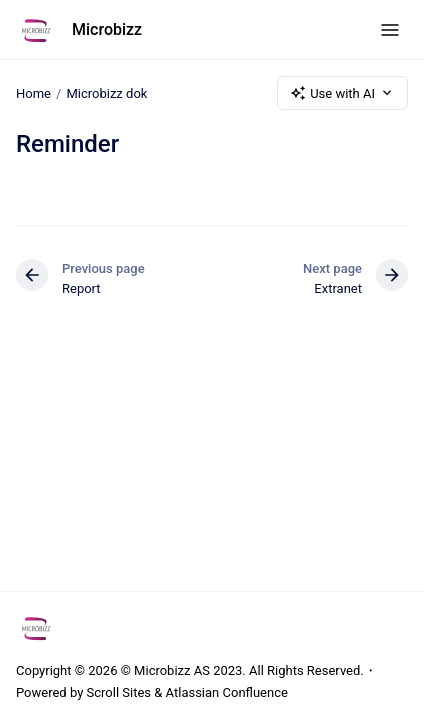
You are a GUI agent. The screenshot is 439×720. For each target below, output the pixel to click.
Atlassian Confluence (227, 692)
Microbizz (107, 29)
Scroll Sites (119, 692)
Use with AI (342, 93)
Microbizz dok (106, 92)
